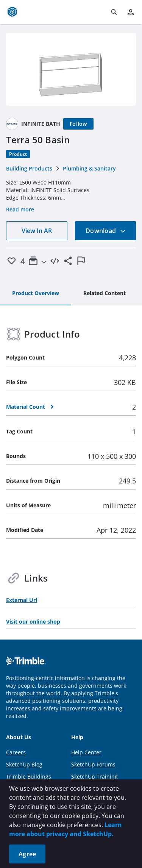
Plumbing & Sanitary (89, 168)
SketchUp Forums (93, 764)
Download (106, 231)
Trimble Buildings (29, 777)
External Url (22, 600)
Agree (27, 854)
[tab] (36, 294)
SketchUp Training (94, 777)
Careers (16, 752)
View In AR (37, 231)
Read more (20, 209)
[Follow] (78, 124)
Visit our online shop (33, 622)
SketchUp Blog (24, 764)
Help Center (86, 752)
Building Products (29, 168)
